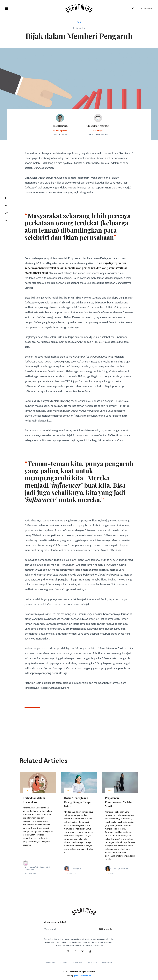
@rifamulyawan (60, 131)
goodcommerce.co (82, 976)
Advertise (92, 962)
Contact (64, 962)
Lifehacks (79, 28)
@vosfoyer (98, 131)
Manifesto (50, 962)
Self (79, 22)
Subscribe (146, 8)
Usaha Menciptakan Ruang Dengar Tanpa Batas (78, 802)
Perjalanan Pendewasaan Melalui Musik (119, 802)
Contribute (78, 962)
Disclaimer (107, 962)
